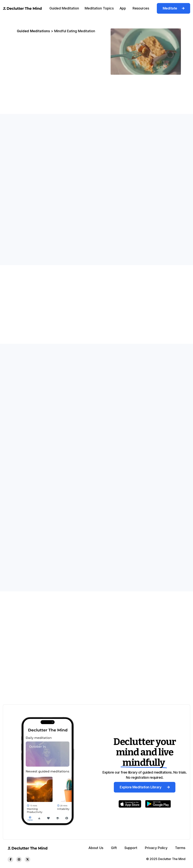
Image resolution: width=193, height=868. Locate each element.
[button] (64, 8)
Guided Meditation (64, 8)
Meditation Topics (99, 8)
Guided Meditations (33, 31)
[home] (22, 8)
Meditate (173, 8)
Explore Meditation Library (145, 787)
